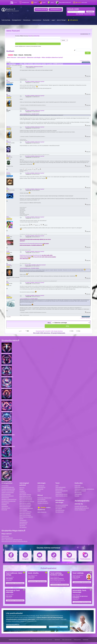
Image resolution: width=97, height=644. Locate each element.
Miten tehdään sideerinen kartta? (52, 57)
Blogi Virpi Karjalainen (26, 500)
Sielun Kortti (59, 489)
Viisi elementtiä (60, 510)
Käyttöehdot (57, 640)
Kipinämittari (5, 498)
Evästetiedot (86, 640)
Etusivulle (4, 510)
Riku (8, 295)
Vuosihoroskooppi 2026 (8, 489)
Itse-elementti (60, 512)
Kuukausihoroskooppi (8, 487)
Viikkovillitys (5, 486)
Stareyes (9, 265)
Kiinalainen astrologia (65, 3)
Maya (35, 3)
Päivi (8, 217)
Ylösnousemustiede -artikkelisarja (84, 489)
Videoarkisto (78, 494)
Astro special (21, 57)
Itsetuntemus (37, 20)
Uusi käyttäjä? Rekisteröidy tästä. (85, 14)
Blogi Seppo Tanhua (25, 494)
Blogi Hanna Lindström (26, 517)
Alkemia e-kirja (6, 508)
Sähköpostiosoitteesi (13, 625)
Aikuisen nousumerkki (8, 491)
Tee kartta (22, 525)
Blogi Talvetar (23, 510)
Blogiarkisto (78, 492)
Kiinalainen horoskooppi (8, 501)
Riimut (52, 3)
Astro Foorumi (13, 31)
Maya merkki (5, 503)
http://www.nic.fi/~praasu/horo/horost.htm (31, 255)
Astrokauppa (55, 9)
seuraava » (88, 61)
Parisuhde (46, 20)
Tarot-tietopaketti (61, 487)
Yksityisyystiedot (77, 640)
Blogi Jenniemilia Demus (27, 501)
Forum (21, 519)
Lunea (8, 81)
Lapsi (53, 20)
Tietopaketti (23, 520)
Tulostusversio (86, 62)
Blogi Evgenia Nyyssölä (26, 508)
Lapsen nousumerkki (8, 492)
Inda (8, 282)
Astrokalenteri (41, 9)
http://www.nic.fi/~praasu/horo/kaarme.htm (31, 244)
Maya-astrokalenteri (7, 538)
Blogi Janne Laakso (25, 503)
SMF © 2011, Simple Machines (55, 331)
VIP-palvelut (73, 20)
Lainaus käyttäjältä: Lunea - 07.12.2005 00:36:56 (29, 268)
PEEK (8, 189)
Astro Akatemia (42, 512)
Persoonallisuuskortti (62, 491)
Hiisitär (8, 173)
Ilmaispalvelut (16, 20)
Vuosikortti (59, 492)
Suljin (8, 236)
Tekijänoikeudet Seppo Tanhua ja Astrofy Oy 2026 (19, 640)
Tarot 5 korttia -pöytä (61, 494)
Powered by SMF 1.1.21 (41, 331)
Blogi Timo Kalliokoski (26, 498)
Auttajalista (5, 506)
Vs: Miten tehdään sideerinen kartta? (35, 173)
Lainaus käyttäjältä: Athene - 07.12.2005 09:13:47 (30, 114)
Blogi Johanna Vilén (25, 496)
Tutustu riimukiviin (43, 503)
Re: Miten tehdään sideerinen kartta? (35, 82)
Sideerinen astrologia (34, 57)
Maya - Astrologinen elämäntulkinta (12, 540)
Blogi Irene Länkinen (25, 512)
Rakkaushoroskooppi (8, 496)
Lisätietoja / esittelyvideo (15, 583)
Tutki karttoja (6, 20)
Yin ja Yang (59, 508)
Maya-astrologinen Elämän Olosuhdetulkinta (14, 541)
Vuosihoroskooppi (61, 507)
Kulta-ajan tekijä (79, 487)
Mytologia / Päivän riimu (44, 498)
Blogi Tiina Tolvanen (25, 515)
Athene (8, 66)
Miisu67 (8, 156)
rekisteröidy (36, 36)
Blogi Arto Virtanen (25, 513)
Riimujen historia (42, 501)
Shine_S (8, 142)
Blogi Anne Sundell (25, 506)
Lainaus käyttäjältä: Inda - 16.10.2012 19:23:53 (29, 299)
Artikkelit (4, 504)
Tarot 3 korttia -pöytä (61, 496)
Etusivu (15, 3)
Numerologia (26, 3)
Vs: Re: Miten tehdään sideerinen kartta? (35, 265)
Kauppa (77, 496)
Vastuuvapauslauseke (67, 640)
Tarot (44, 3)
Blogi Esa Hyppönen (25, 505)
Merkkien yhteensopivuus (9, 499)
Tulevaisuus (27, 20)
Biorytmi (22, 488)
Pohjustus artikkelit (80, 491)
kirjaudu (30, 36)
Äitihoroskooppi (6, 494)
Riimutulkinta (41, 499)
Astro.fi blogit (61, 20)
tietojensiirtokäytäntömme (28, 621)
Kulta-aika (82, 3)
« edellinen (82, 61)
